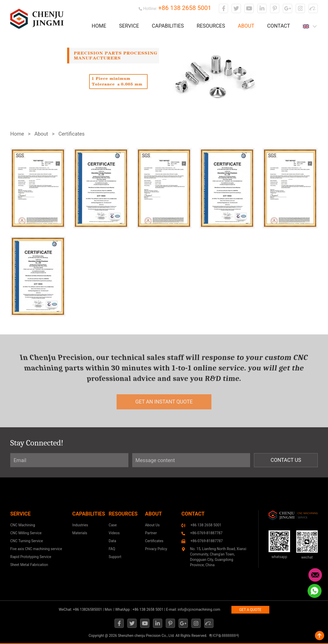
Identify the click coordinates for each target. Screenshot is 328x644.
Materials (80, 533)
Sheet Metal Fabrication (29, 565)
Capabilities (168, 26)
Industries (80, 525)
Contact (279, 26)
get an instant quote (164, 402)
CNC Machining (23, 525)
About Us (152, 525)
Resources (211, 26)
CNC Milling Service (26, 533)
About (246, 26)
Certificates (71, 134)
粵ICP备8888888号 (224, 636)
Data (112, 541)
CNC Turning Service (27, 541)
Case (113, 525)
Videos (114, 533)
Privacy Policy (156, 549)
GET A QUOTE (250, 610)
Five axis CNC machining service (36, 549)
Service (129, 26)
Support (115, 557)
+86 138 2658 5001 (185, 8)
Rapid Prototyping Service (31, 557)
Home (99, 26)
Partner (151, 533)
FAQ (112, 549)
